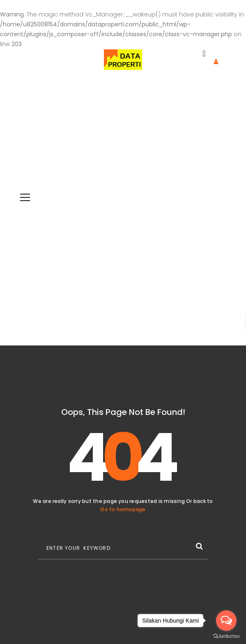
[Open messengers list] (226, 621)
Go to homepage (123, 509)
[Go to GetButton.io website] (226, 636)
